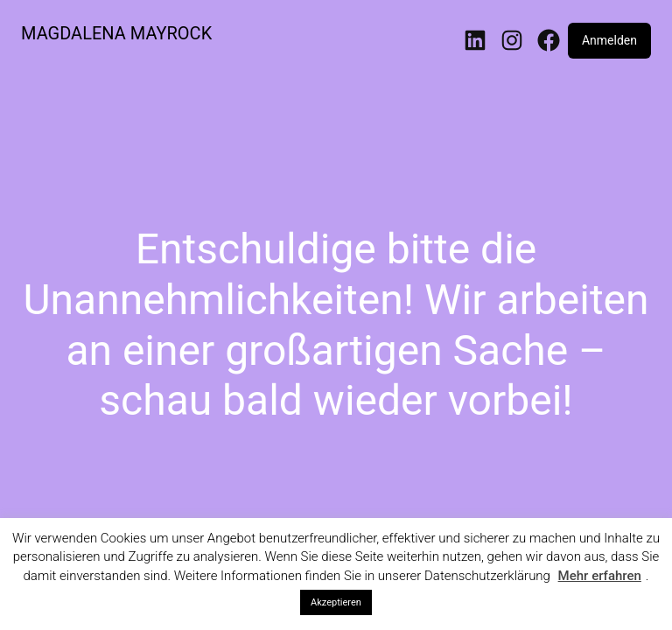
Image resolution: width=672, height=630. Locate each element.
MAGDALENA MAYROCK (116, 33)
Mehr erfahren (600, 576)
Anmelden (609, 40)
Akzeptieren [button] (336, 602)
